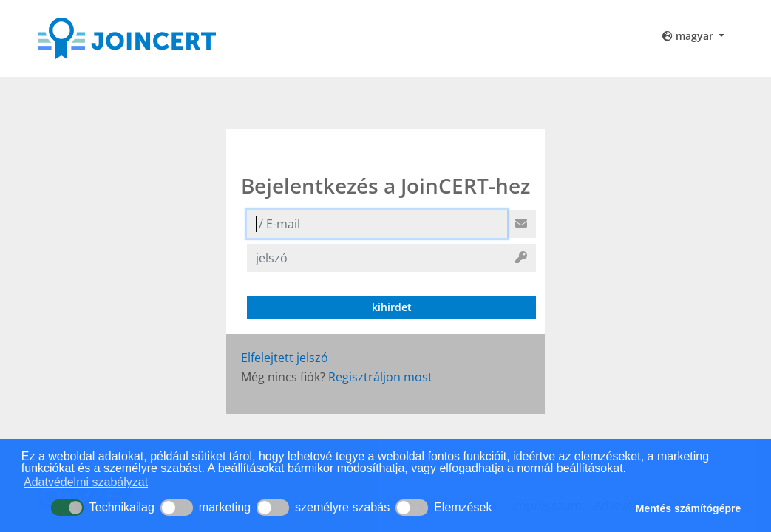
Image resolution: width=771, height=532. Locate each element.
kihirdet (392, 307)
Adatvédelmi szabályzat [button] (86, 482)
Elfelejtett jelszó (285, 358)
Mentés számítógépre (688, 508)
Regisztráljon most (380, 377)
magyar (689, 36)
